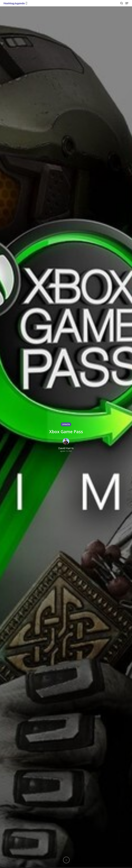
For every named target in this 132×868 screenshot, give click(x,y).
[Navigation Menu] (127, 3)
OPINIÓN (66, 424)
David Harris (66, 448)
